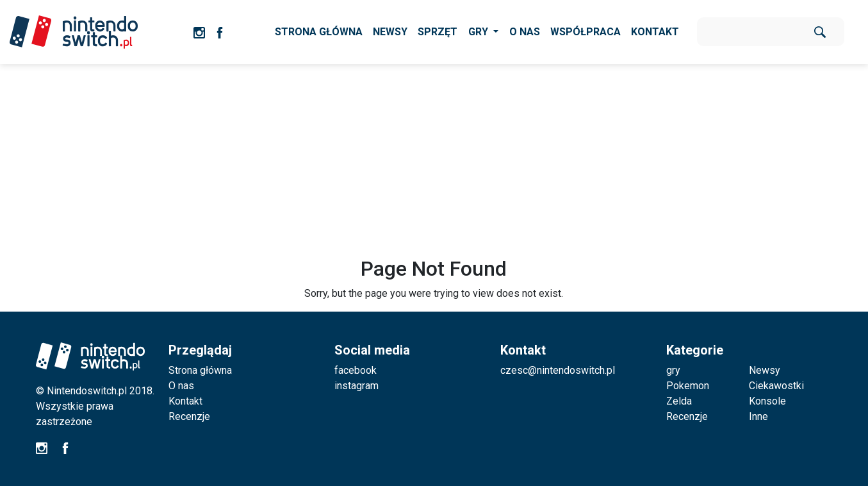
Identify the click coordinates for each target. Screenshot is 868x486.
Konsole (767, 401)
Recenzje (189, 416)
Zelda (679, 401)
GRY (479, 32)
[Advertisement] (434, 160)
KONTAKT (655, 32)
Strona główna (200, 370)
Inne (758, 416)
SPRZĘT (438, 32)
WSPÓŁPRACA (585, 32)
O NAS (525, 32)
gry (673, 370)
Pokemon (688, 386)
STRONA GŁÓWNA (319, 32)
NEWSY (390, 32)
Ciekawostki (776, 386)
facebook (356, 370)
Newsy (765, 370)
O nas (181, 386)
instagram (356, 386)
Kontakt (185, 401)
